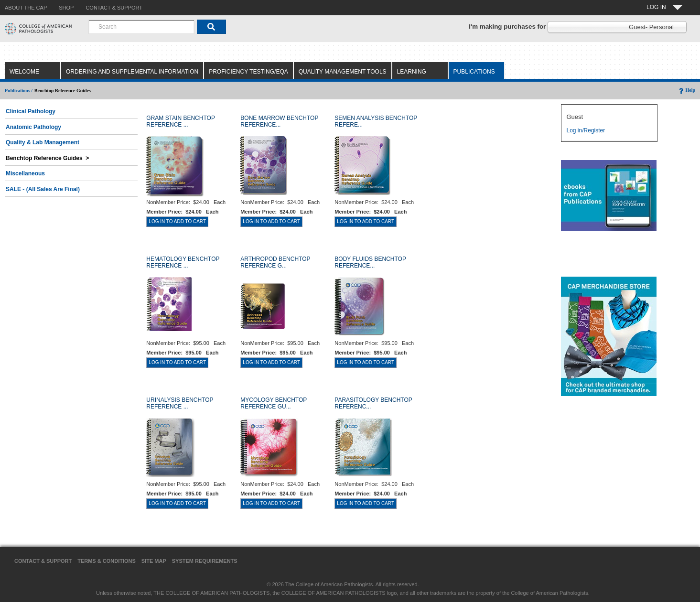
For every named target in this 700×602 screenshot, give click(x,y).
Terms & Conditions (107, 561)
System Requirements (205, 561)
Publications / (19, 91)
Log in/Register (586, 130)
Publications (474, 72)
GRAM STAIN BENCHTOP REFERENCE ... (180, 121)
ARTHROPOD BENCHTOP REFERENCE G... (275, 262)
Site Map (154, 561)
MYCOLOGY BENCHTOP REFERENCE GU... (274, 403)
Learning (412, 72)
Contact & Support (43, 561)
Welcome (24, 72)
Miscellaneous (25, 173)
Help (686, 90)
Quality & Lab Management (43, 142)
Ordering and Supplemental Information (132, 72)
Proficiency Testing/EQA (248, 72)
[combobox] (141, 27)
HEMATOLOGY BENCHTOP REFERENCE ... (183, 262)
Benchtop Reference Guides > (47, 158)
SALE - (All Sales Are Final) (43, 189)
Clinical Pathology (31, 111)
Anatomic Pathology (33, 127)
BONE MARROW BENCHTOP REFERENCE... (279, 121)
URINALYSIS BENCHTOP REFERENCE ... (180, 403)
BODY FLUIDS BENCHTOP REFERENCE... (370, 262)
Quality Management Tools (343, 72)
